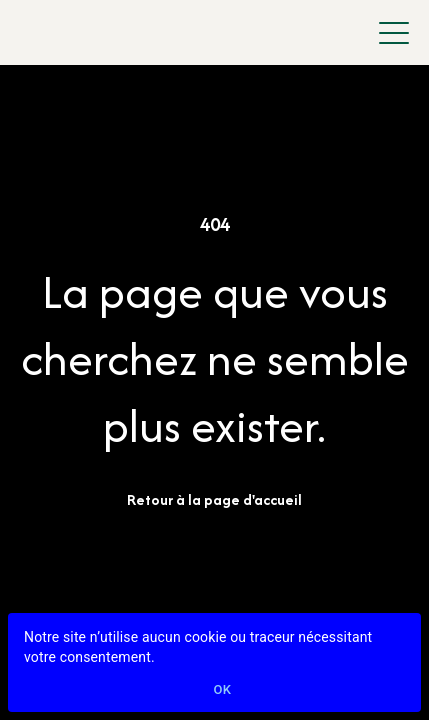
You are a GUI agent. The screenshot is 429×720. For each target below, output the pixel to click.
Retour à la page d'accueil (214, 499)
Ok (223, 690)
